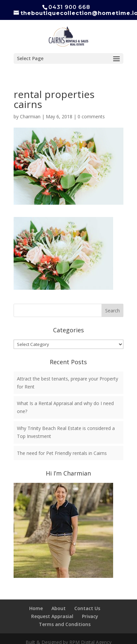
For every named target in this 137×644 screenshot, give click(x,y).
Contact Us (87, 608)
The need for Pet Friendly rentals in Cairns (62, 453)
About (59, 608)
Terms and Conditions (65, 624)
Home (36, 608)
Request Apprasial (52, 616)
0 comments (91, 116)
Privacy (90, 616)
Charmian (30, 116)
